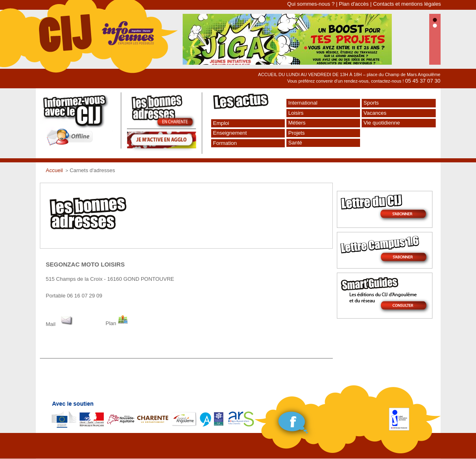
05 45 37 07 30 (423, 81)
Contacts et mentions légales (407, 4)
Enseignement (230, 133)
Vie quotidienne (382, 123)
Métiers (297, 123)
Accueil (55, 170)
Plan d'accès (354, 4)
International (303, 103)
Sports (371, 103)
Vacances (375, 113)
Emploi (221, 123)
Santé (295, 143)
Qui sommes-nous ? (311, 4)
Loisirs (296, 113)
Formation (225, 143)
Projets (297, 133)
